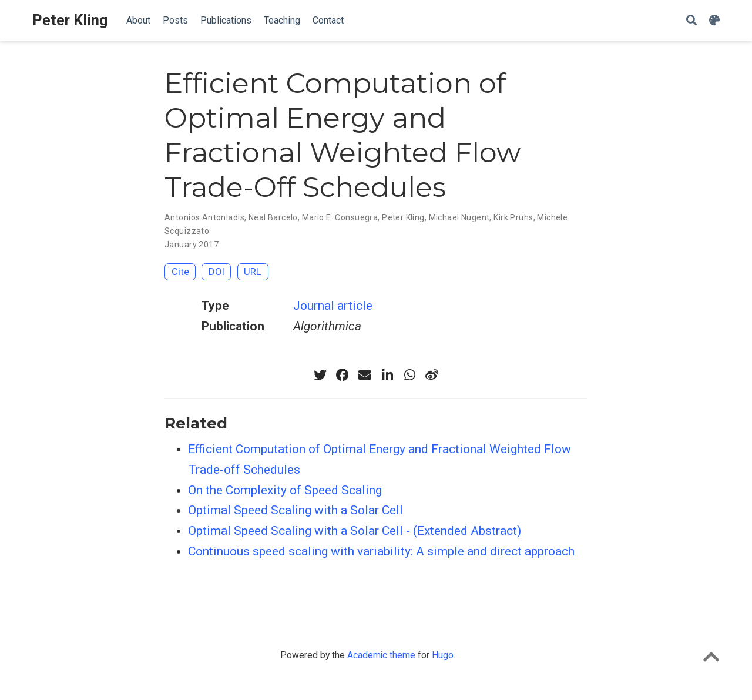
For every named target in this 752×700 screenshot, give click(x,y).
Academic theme (381, 655)
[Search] (691, 21)
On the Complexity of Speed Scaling (285, 490)
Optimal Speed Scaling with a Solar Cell (296, 510)
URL (253, 272)
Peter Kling (70, 20)
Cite (180, 272)
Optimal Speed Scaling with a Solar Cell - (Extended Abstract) (355, 531)
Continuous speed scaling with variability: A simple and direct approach (381, 551)
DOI (216, 272)
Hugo (443, 655)
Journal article (333, 306)
